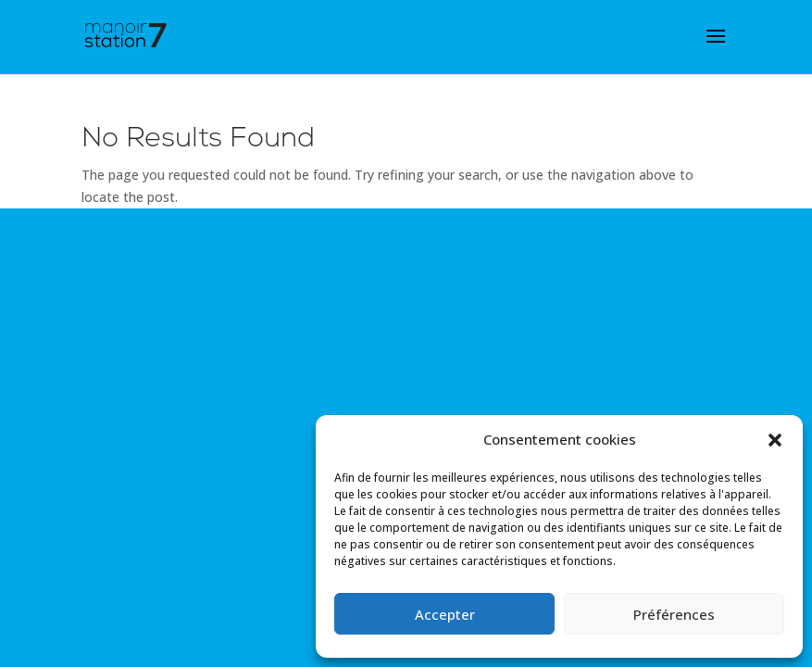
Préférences (674, 614)
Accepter (445, 614)
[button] (775, 440)
